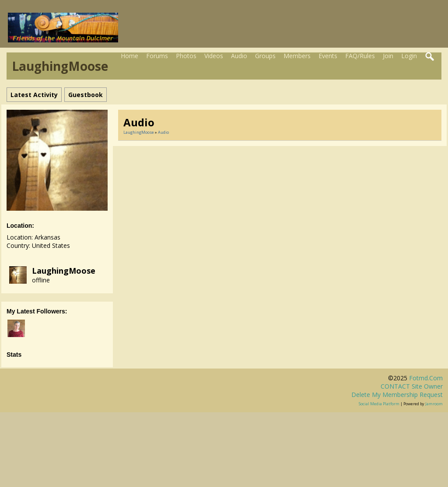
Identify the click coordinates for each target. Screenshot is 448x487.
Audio (239, 56)
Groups (265, 56)
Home (129, 56)
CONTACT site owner (412, 386)
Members (297, 56)
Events (328, 56)
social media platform (379, 404)
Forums (157, 56)
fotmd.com (426, 378)
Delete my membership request (397, 395)
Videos (214, 56)
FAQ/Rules (360, 56)
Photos (186, 56)
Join (388, 56)
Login (409, 56)
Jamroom (434, 404)
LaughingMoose (64, 271)
